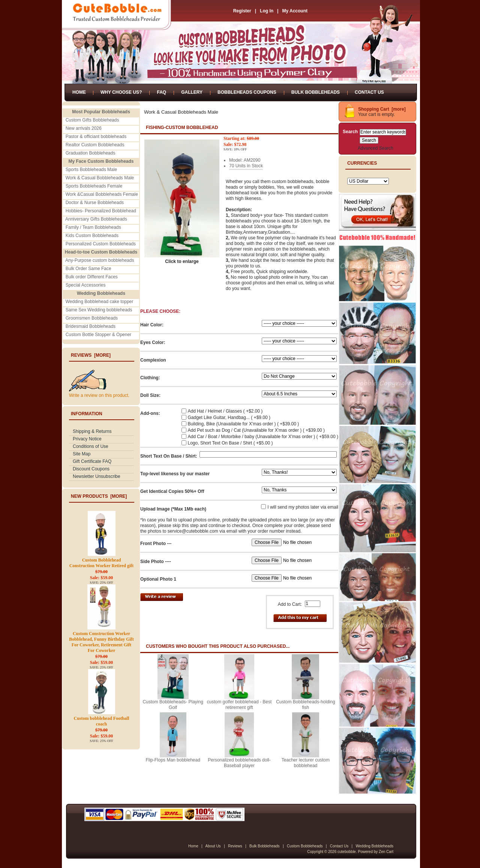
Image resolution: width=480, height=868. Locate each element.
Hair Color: (152, 325)
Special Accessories (86, 285)
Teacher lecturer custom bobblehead (306, 763)
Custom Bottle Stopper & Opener (98, 335)
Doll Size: (150, 395)
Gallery (192, 92)
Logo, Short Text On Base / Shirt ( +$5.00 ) (230, 443)
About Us (213, 846)
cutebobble (347, 852)
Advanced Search (376, 148)
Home (79, 92)
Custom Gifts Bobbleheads (92, 120)
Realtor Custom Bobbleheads (95, 145)
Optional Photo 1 (158, 579)
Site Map (82, 454)
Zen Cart (386, 852)
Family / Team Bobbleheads (93, 227)
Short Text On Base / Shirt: (169, 456)
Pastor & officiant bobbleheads (96, 137)
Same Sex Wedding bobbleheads (99, 310)
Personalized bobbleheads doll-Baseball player (239, 763)
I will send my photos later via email (303, 507)
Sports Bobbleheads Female (94, 186)
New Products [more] (99, 496)
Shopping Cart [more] (382, 109)
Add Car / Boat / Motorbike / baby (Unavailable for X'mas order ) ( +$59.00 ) (263, 437)
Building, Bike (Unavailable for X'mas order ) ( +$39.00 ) (244, 424)
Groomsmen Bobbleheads (92, 318)
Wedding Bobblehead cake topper (100, 302)
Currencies (362, 163)
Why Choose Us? (121, 92)
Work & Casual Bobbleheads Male (100, 178)
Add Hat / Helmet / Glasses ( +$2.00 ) (225, 411)
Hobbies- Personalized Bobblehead (101, 211)
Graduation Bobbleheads (91, 153)
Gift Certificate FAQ (92, 461)
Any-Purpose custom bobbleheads (100, 260)
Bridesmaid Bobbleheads (91, 326)
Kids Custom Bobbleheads (92, 236)
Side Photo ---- (156, 562)
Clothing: (150, 378)
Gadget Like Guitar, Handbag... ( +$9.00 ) (229, 417)
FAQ (161, 92)
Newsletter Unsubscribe (97, 476)
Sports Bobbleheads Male (91, 170)
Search (350, 132)
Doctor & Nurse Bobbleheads (95, 203)
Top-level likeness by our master (175, 474)
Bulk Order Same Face (88, 269)
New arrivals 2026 (84, 128)
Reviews (235, 846)
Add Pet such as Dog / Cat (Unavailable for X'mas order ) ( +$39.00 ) (256, 430)
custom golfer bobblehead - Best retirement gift (239, 705)
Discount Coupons (91, 469)
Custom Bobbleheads (305, 846)
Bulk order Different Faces (92, 277)
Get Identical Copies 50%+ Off (172, 491)
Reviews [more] (91, 355)
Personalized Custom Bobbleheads (101, 244)
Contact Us (369, 92)
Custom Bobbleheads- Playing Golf (173, 705)
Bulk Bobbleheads (316, 92)
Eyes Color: (153, 342)
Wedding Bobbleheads (375, 846)
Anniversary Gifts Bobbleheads (96, 219)
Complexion (153, 360)
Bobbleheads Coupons (247, 92)
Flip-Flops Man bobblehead (173, 760)
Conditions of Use (91, 446)
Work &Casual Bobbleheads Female (102, 194)
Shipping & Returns (92, 431)
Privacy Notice (87, 439)
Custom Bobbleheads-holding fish (305, 705)
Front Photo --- (156, 544)
